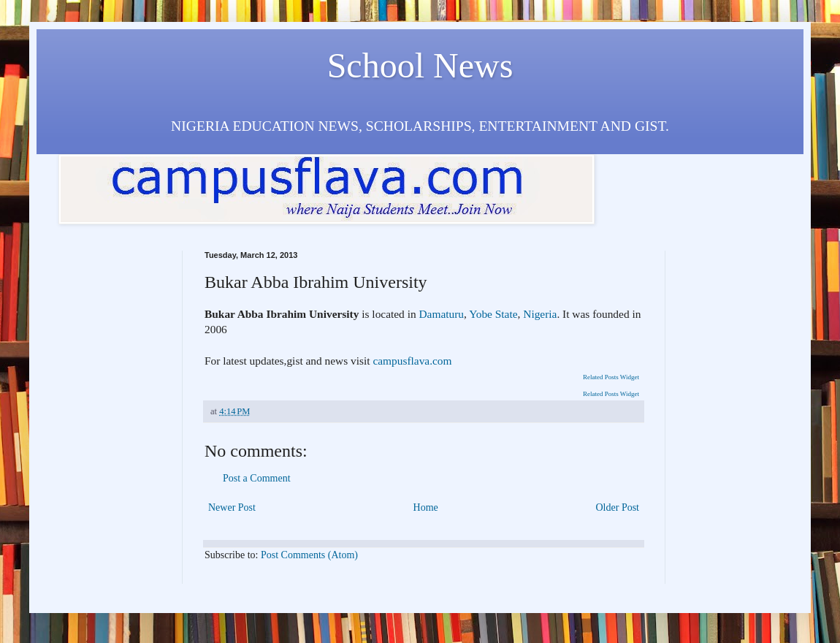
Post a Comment (257, 478)
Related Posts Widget (611, 377)
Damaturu (441, 314)
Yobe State (493, 314)
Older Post (618, 507)
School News (420, 65)
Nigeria (540, 314)
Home (426, 507)
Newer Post (232, 507)
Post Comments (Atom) (309, 555)
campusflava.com (411, 361)
